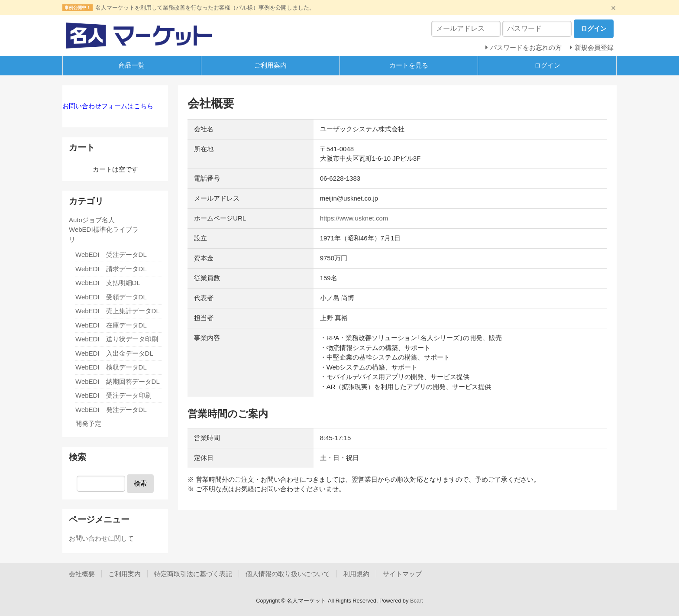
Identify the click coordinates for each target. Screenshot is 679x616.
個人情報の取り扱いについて (288, 574)
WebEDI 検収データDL (111, 367)
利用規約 (356, 574)
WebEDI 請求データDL (111, 269)
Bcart (417, 601)
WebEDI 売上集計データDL (118, 311)
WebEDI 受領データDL (111, 297)
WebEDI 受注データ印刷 (113, 395)
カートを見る (409, 65)
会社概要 (82, 574)
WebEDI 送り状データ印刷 (117, 339)
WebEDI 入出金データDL (114, 353)
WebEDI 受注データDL (111, 255)
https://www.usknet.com (354, 218)
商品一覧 (132, 65)
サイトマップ (402, 574)
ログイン (547, 65)
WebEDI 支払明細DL (108, 283)
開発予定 (88, 423)
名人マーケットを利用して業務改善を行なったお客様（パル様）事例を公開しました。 (205, 8)
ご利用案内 (270, 65)
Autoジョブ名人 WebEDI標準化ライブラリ (104, 230)
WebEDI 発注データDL (111, 410)
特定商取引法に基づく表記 (193, 574)
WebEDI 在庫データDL (111, 325)
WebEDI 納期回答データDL (118, 381)
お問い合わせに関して (101, 538)
